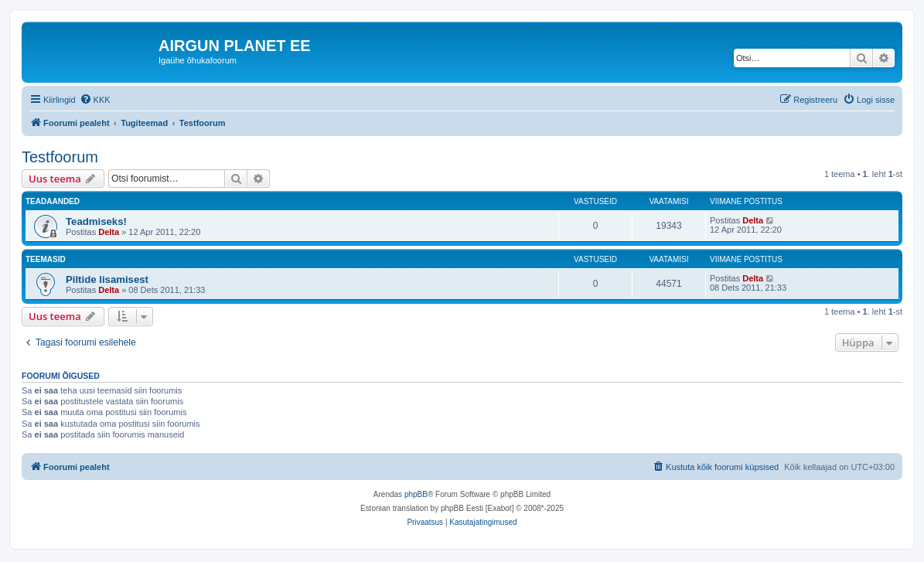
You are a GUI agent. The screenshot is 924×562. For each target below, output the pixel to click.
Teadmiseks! (96, 221)
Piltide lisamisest (107, 279)
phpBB (416, 494)
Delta (109, 232)
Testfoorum (60, 157)
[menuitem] (95, 100)
